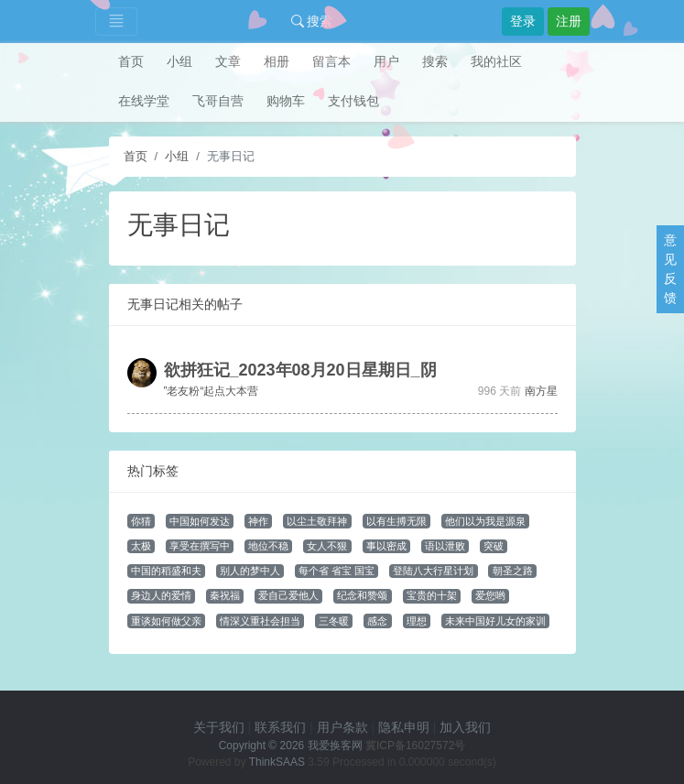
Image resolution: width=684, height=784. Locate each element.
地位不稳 (268, 546)
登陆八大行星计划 (433, 571)
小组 (179, 61)
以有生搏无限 (396, 521)
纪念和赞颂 (362, 595)
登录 (523, 21)
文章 (228, 61)
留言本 (331, 61)
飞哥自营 (218, 101)
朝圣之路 (513, 571)
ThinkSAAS (277, 762)
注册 (569, 21)
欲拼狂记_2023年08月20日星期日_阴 (300, 370)
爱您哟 (490, 595)
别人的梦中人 (250, 571)
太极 (141, 546)
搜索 (312, 21)
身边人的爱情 (161, 595)
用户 (386, 61)
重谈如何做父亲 (166, 621)
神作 (258, 521)
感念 (377, 621)
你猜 (141, 521)
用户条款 (342, 727)
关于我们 (219, 727)
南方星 (541, 391)
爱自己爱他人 (288, 595)
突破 (494, 546)
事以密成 (386, 546)
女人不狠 (327, 546)
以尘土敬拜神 (317, 521)
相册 (277, 61)
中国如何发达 (200, 521)
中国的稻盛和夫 (166, 571)
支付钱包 (353, 101)
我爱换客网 (335, 746)
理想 (417, 621)
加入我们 (465, 727)
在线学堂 (144, 101)
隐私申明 (404, 727)
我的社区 (496, 61)
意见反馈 (670, 269)
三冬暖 (334, 621)
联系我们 (280, 727)
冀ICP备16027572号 (415, 746)
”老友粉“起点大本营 (212, 391)
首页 (131, 61)
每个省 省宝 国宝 (337, 571)
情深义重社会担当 (260, 621)
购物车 (286, 101)
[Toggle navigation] (116, 22)
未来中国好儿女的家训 (495, 621)
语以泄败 (445, 546)
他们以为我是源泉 (485, 521)
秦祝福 (225, 595)
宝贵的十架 (432, 595)
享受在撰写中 (200, 546)
